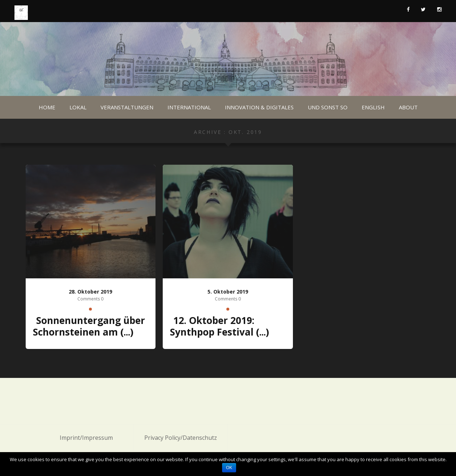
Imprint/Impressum (86, 438)
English (373, 107)
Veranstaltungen (127, 107)
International (189, 107)
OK (229, 468)
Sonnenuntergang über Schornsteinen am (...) (89, 326)
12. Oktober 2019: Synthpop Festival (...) (220, 326)
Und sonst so (328, 107)
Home (47, 107)
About (408, 107)
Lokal (78, 107)
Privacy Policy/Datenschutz (181, 438)
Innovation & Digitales (259, 107)
